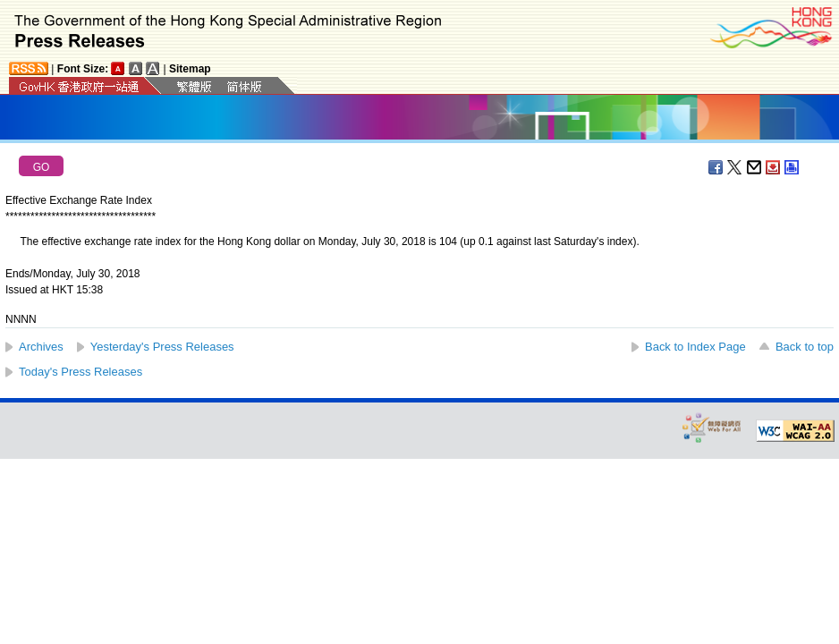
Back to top (805, 347)
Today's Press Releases (81, 372)
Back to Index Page (695, 347)
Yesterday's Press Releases (162, 347)
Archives (41, 347)
